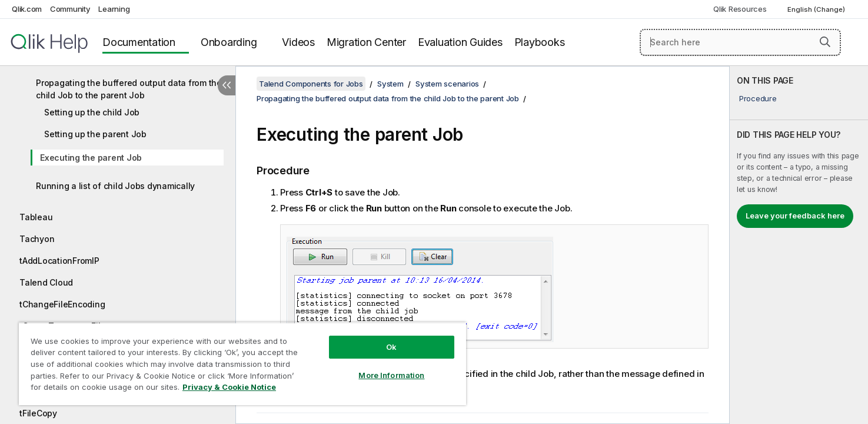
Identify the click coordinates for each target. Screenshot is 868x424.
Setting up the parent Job (95, 134)
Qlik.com (27, 9)
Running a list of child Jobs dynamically (115, 186)
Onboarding (229, 42)
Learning (114, 9)
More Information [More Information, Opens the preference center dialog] (391, 375)
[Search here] (740, 42)
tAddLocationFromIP (59, 261)
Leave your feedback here (795, 216)
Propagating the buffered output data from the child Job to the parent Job (129, 89)
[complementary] (799, 245)
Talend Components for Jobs (311, 84)
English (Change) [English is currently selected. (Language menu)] (817, 9)
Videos (298, 42)
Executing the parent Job (91, 158)
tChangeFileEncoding (62, 304)
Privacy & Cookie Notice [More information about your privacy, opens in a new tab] (229, 387)
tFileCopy (38, 413)
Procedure (758, 98)
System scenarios (447, 84)
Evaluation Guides (460, 42)
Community (70, 9)
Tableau (36, 217)
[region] (242, 364)
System (390, 84)
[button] (825, 42)
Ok (391, 347)
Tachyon (37, 239)
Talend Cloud (46, 282)
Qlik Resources (740, 9)
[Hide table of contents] (227, 85)
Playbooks (540, 42)
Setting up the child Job (92, 112)
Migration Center (366, 42)
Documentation (139, 42)
